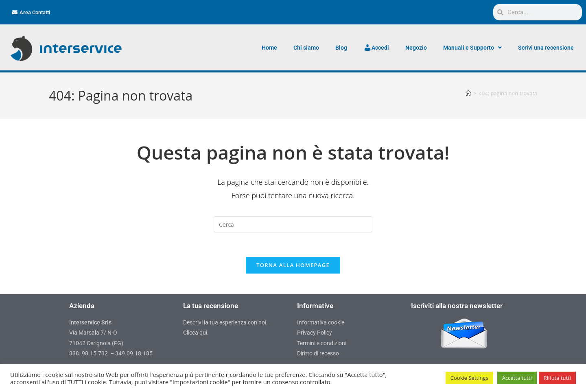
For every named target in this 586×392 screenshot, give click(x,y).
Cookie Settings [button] (469, 378)
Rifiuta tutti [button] (557, 378)
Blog (341, 48)
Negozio (416, 48)
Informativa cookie (321, 323)
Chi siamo (306, 48)
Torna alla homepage (293, 265)
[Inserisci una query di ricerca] (293, 224)
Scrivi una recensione (546, 48)
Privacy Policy (315, 333)
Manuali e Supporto (472, 48)
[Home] (468, 93)
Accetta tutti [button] (517, 378)
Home (269, 48)
